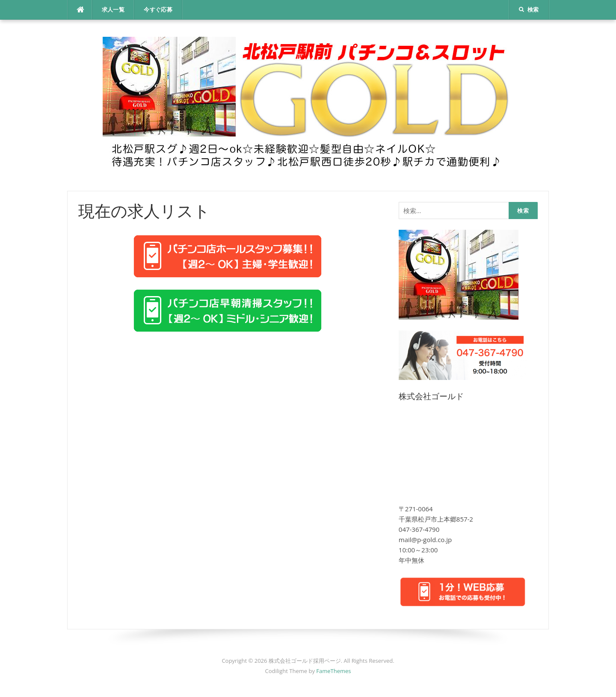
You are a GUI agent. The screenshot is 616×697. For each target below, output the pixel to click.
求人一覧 (113, 10)
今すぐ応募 (158, 10)
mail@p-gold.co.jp (425, 540)
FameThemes (333, 671)
